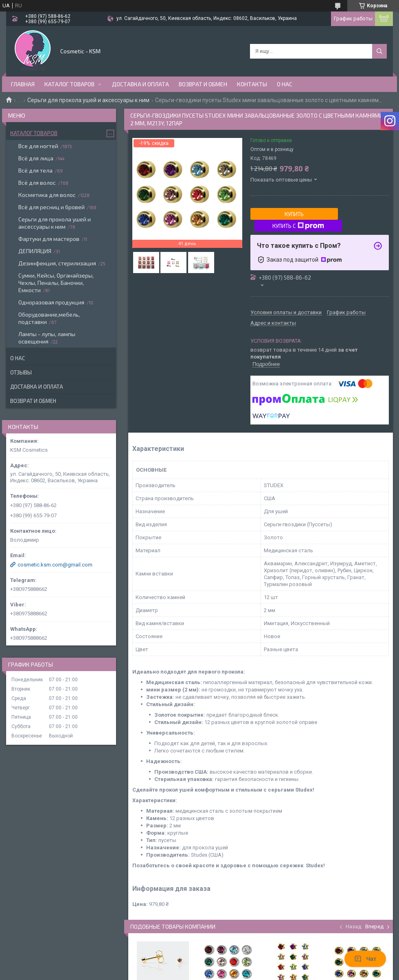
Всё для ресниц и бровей (52, 207)
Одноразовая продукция (51, 302)
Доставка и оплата (140, 84)
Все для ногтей (38, 146)
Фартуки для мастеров (49, 239)
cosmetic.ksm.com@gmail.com (55, 565)
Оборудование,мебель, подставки (49, 318)
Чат (365, 959)
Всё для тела (35, 170)
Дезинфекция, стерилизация (57, 263)
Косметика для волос (47, 195)
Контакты (252, 84)
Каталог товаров (69, 84)
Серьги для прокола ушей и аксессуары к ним (88, 100)
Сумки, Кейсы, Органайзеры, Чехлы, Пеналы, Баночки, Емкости (56, 283)
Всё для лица (36, 158)
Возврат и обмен (203, 84)
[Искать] (379, 51)
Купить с (298, 226)
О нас (285, 84)
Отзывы (21, 372)
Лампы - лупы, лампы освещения (47, 338)
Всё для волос (37, 183)
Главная (23, 84)
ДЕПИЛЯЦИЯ (35, 251)
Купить (294, 214)
